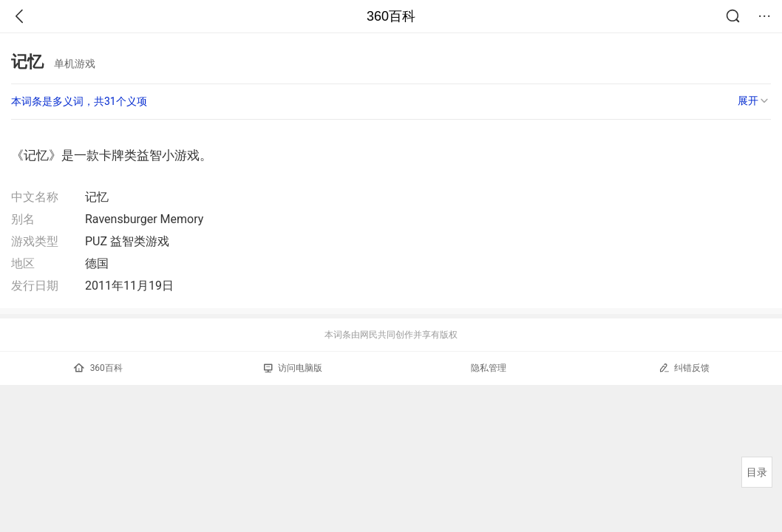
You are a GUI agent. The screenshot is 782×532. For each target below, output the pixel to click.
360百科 (391, 16)
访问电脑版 (293, 368)
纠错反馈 (684, 368)
